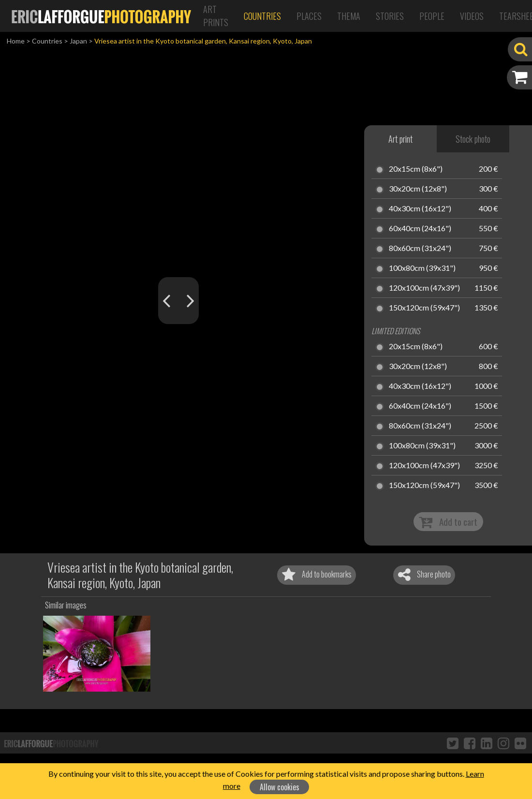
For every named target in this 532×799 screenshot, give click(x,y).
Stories (390, 16)
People (432, 16)
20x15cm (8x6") (416, 169)
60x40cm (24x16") (420, 229)
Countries (262, 16)
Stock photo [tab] (473, 139)
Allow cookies (280, 787)
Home (16, 41)
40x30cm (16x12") (420, 209)
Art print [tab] (400, 139)
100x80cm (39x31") (422, 268)
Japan (78, 41)
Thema (349, 16)
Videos (472, 16)
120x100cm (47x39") (424, 288)
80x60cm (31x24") (420, 249)
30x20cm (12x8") (418, 189)
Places (309, 16)
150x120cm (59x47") (424, 308)
